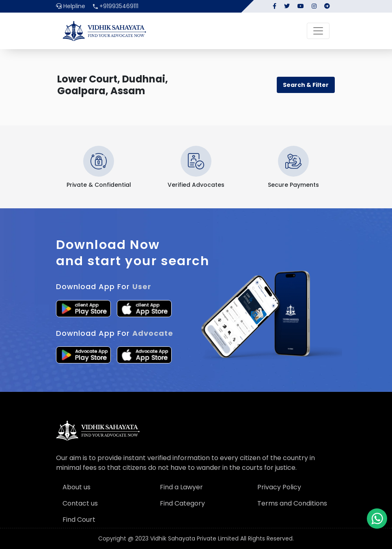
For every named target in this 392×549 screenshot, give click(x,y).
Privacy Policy (279, 487)
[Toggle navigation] (318, 31)
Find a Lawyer (181, 487)
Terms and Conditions (292, 503)
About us (76, 487)
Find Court (79, 520)
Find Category (182, 503)
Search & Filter (306, 85)
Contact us (80, 503)
